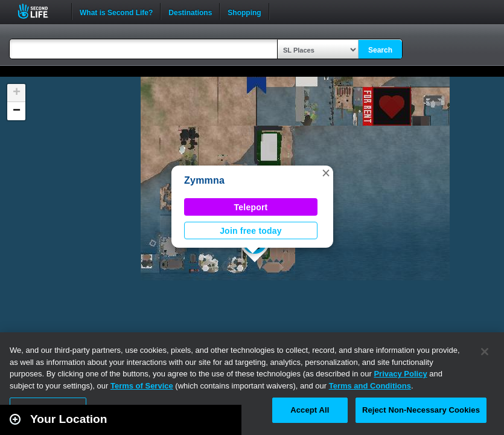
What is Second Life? (116, 11)
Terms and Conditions (370, 386)
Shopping (244, 11)
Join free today (251, 231)
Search (380, 50)
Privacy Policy (400, 374)
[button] (326, 173)
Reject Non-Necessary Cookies (421, 410)
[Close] (485, 352)
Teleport (251, 207)
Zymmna (204, 180)
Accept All (310, 410)
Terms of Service (142, 386)
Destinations (190, 11)
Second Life (40, 11)
